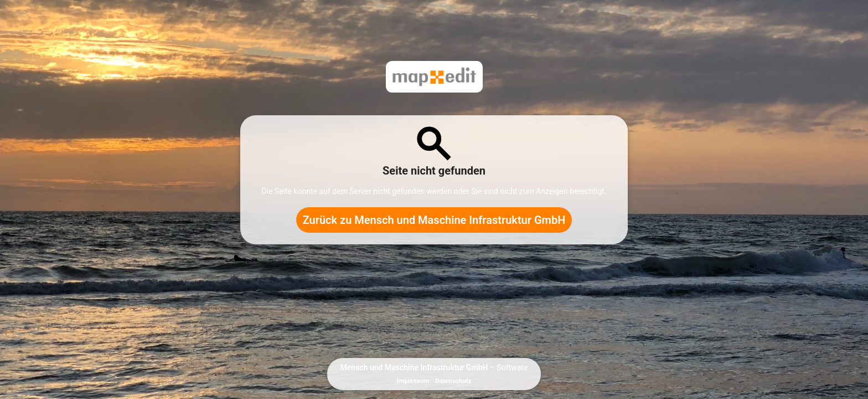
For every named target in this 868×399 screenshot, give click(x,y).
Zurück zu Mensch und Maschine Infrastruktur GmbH (434, 220)
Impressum (413, 381)
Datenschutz (453, 381)
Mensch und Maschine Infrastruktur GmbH (414, 367)
